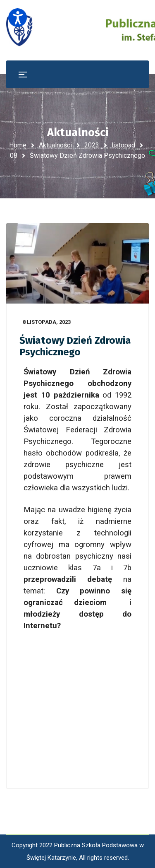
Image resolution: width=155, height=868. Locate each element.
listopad (123, 145)
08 (14, 156)
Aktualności (55, 145)
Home (18, 145)
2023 (92, 145)
